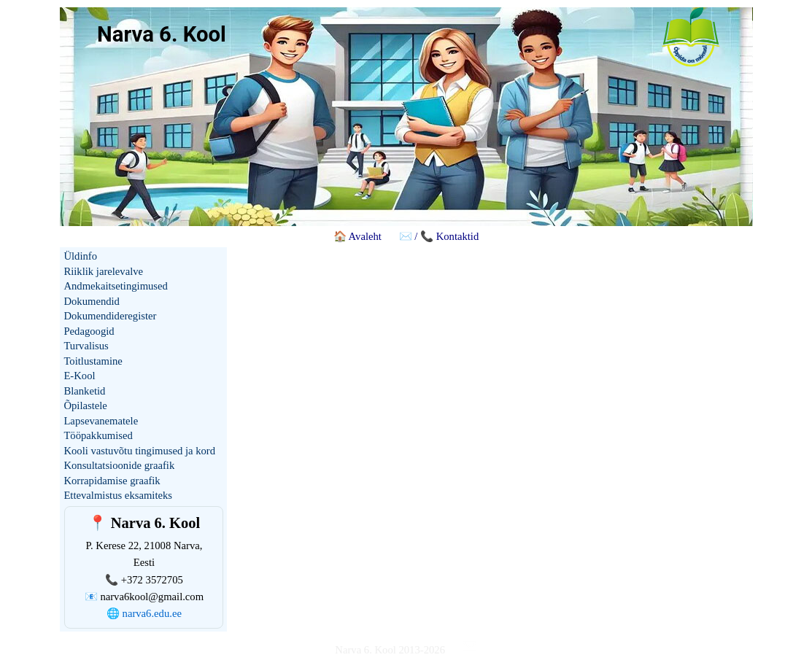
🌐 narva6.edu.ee (144, 613)
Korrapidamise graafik (112, 481)
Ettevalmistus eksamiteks (118, 495)
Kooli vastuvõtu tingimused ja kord (139, 451)
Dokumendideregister (110, 316)
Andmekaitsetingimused (115, 286)
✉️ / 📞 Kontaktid (439, 236)
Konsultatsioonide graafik (119, 465)
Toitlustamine (93, 361)
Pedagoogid (89, 331)
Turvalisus (86, 346)
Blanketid (84, 391)
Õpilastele (85, 405)
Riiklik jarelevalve (103, 271)
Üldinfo (80, 256)
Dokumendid (92, 301)
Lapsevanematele (101, 421)
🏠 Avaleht (357, 236)
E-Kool (79, 376)
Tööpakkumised (98, 435)
